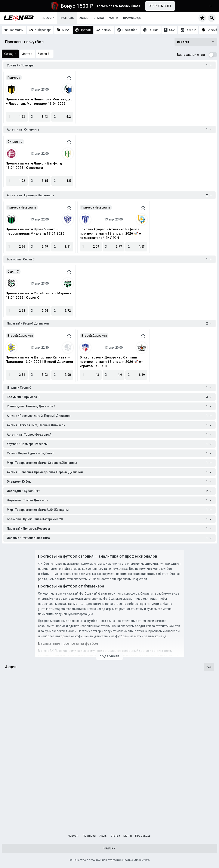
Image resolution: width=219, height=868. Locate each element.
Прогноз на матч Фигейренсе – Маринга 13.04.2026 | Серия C (39, 295)
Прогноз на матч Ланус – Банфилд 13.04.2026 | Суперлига (34, 166)
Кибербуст (15, 811)
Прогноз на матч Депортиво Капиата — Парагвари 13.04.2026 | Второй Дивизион (39, 360)
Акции (84, 18)
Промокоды (132, 18)
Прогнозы (67, 18)
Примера (14, 78)
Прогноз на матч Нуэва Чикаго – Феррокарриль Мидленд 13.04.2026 (35, 231)
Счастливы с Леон (22, 708)
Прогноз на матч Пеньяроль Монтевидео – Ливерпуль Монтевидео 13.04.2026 (39, 101)
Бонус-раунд (17, 760)
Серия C (13, 272)
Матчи (113, 18)
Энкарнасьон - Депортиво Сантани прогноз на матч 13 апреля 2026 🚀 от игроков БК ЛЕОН (111, 362)
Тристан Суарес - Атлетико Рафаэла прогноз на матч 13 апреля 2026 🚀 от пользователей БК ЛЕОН (111, 234)
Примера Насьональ (22, 207)
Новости (48, 18)
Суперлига (15, 142)
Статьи (99, 18)
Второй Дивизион (20, 336)
